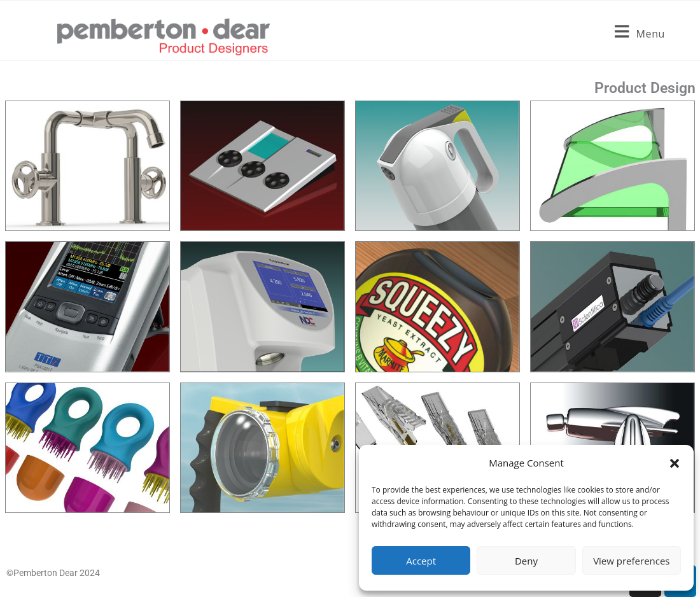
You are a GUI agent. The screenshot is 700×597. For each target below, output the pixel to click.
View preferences (631, 561)
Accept (421, 561)
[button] (675, 463)
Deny (526, 561)
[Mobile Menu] (640, 37)
